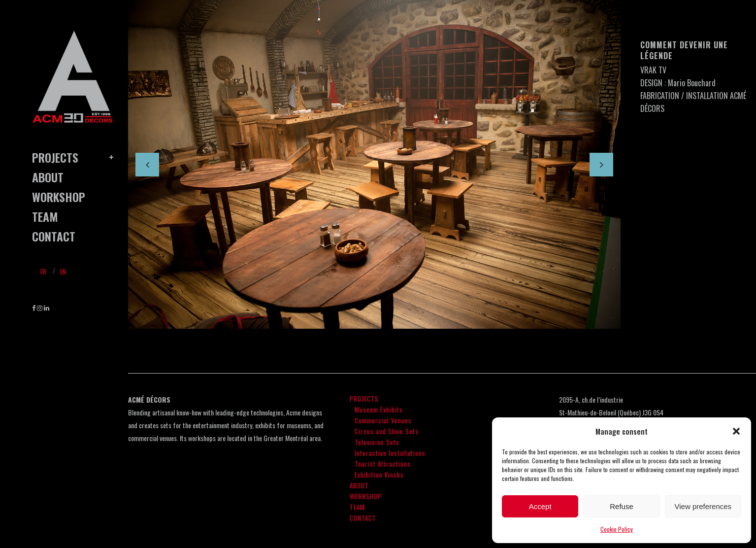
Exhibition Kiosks (379, 475)
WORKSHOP (366, 496)
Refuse (622, 506)
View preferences (703, 506)
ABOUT (359, 485)
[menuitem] (43, 271)
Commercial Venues (383, 420)
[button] (736, 431)
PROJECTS (364, 399)
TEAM (357, 507)
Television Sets (377, 442)
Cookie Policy (617, 529)
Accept (540, 506)
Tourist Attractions (383, 464)
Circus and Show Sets (387, 431)
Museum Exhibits (379, 410)
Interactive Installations (390, 453)
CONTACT (363, 518)
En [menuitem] (63, 272)
